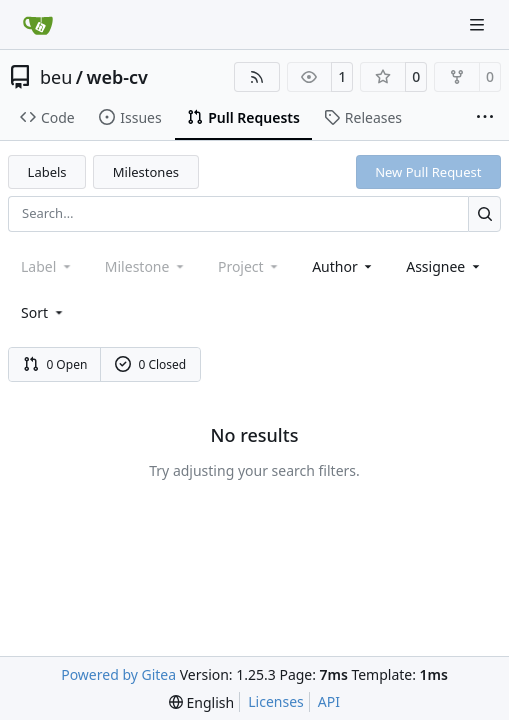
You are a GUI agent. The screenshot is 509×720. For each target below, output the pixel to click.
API (329, 701)
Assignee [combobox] (444, 266)
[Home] (38, 25)
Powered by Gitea (118, 674)
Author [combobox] (343, 266)
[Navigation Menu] (479, 24)
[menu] (43, 312)
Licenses (276, 701)
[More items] (485, 118)
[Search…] (484, 213)
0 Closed (151, 364)
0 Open (55, 364)
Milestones (146, 172)
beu (56, 77)
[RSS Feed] (257, 77)
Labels (47, 172)
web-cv (117, 77)
